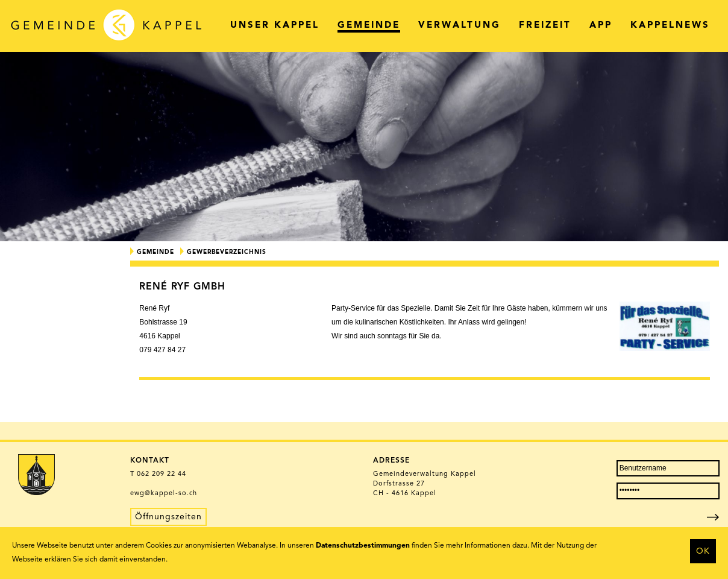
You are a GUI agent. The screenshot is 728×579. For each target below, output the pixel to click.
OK (703, 551)
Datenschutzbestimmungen (363, 546)
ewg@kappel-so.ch (164, 494)
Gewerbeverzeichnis (227, 252)
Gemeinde (155, 252)
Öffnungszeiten (168, 517)
